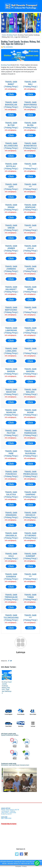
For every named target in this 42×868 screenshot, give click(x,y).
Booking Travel (12, 35)
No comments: (8, 47)
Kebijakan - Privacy (21, 866)
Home (4, 35)
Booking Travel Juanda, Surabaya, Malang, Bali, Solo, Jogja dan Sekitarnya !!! (21, 43)
